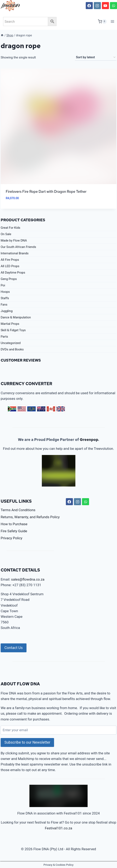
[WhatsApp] (113, 6)
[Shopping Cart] (102, 21)
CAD (51, 409)
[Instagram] (97, 6)
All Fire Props (10, 260)
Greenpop (89, 440)
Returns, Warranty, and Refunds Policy (30, 517)
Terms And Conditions (18, 510)
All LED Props (10, 266)
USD (22, 409)
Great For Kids (10, 228)
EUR (31, 409)
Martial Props (10, 324)
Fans (4, 305)
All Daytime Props (13, 273)
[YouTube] (105, 6)
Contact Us (13, 648)
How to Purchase (14, 524)
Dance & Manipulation (16, 317)
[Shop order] (96, 57)
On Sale (6, 234)
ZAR (12, 409)
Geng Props (9, 279)
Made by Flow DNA (14, 241)
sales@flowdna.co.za (28, 579)
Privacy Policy (11, 538)
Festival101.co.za (58, 828)
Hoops (5, 292)
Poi (3, 285)
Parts (4, 337)
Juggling (7, 311)
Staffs (5, 298)
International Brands (14, 253)
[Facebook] (89, 6)
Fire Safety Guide (14, 531)
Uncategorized (11, 343)
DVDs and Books (12, 349)
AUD (41, 409)
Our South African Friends (18, 247)
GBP (61, 409)
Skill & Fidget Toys (13, 330)
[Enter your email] (58, 730)
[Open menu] (113, 21)
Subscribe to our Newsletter (27, 742)
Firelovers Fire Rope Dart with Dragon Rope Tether (46, 192)
